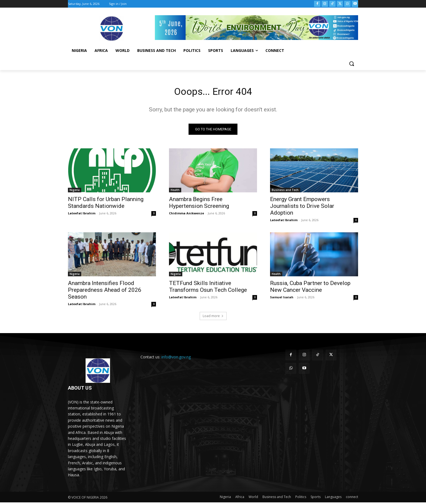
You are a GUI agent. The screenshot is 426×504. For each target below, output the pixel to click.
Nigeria (75, 192)
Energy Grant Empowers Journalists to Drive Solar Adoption (302, 208)
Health (175, 192)
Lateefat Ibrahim (82, 215)
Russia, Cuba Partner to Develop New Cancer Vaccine (310, 288)
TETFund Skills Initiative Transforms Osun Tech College (208, 288)
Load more (213, 317)
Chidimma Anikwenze (187, 215)
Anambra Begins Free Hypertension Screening (199, 204)
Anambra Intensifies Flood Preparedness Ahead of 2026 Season (105, 292)
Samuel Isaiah (282, 299)
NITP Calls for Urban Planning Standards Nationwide (106, 204)
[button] (352, 64)
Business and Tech (285, 192)
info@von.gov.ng (176, 359)
